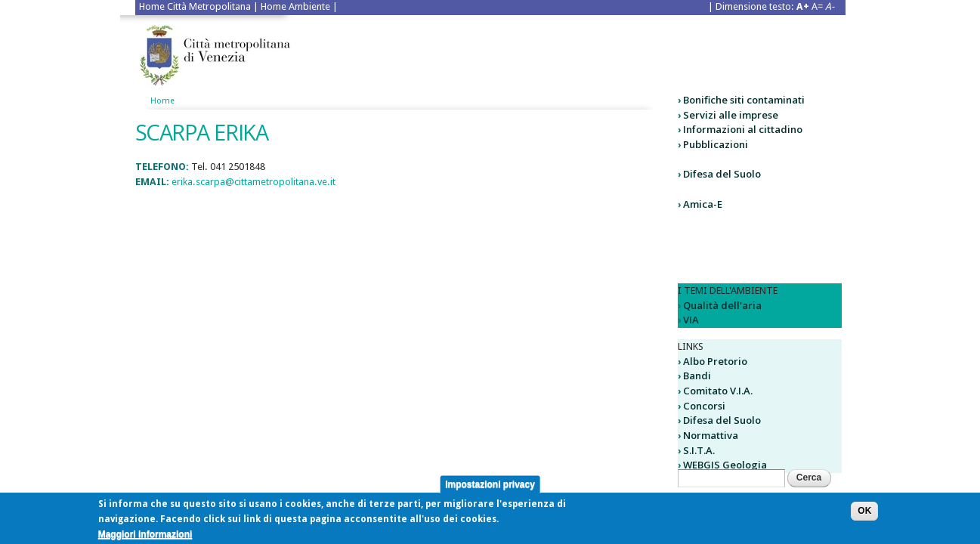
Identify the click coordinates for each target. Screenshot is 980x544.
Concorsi (704, 406)
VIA (691, 320)
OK (864, 513)
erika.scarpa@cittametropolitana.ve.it (254, 182)
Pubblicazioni (716, 144)
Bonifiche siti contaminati (744, 100)
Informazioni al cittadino (743, 129)
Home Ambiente (295, 6)
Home (162, 101)
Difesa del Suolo (722, 174)
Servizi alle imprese (731, 115)
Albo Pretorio (715, 361)
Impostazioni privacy (490, 487)
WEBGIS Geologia (725, 465)
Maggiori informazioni (145, 536)
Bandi (697, 376)
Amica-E (703, 204)
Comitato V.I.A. (718, 391)
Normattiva (711, 435)
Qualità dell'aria (722, 305)
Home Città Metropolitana (195, 6)
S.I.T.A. (699, 450)
